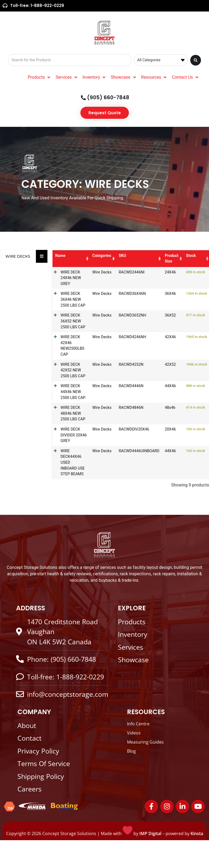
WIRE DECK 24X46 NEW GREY (71, 278)
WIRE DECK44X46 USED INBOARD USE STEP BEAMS (73, 462)
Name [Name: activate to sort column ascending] (60, 256)
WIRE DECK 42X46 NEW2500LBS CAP (72, 346)
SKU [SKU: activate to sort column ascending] (121, 256)
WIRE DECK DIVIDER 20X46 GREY (71, 435)
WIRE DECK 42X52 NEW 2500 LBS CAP (73, 370)
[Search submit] (196, 60)
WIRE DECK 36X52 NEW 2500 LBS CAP (73, 321)
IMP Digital (150, 833)
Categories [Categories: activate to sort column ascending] (101, 256)
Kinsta (197, 833)
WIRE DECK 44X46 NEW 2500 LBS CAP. (73, 392)
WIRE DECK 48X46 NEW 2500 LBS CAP (73, 413)
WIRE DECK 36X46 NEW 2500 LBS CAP (73, 299)
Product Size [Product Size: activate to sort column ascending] (171, 258)
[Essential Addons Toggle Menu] (42, 256)
